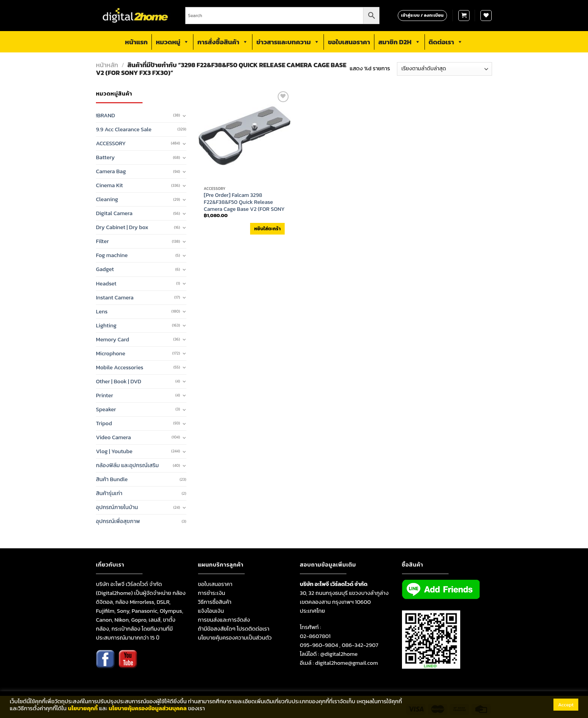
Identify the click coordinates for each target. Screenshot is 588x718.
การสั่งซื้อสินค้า (223, 42)
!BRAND (105, 115)
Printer (104, 395)
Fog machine (112, 255)
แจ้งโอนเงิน (211, 611)
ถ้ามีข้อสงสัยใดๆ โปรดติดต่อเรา (234, 629)
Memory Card (112, 339)
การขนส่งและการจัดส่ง (224, 620)
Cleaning (107, 199)
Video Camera (113, 437)
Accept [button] (566, 705)
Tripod (104, 423)
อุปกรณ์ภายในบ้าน (117, 507)
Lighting (106, 325)
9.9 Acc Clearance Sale (124, 129)
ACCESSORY (111, 143)
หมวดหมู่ (172, 42)
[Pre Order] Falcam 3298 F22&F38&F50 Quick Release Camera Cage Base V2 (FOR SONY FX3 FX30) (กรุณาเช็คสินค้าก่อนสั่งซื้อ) (244, 209)
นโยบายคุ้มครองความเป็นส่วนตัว (235, 638)
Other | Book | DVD (119, 381)
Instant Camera (115, 297)
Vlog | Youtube (114, 451)
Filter (102, 241)
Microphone (111, 353)
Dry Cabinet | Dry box (122, 227)
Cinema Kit (110, 185)
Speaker (106, 409)
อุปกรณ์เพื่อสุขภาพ (118, 521)
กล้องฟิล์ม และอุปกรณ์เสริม (127, 465)
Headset (106, 283)
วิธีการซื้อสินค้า (215, 602)
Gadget (105, 269)
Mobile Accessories (120, 367)
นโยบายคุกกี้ (83, 708)
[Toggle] (184, 116)
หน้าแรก (136, 42)
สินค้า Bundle (112, 479)
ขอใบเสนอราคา (349, 42)
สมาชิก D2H (399, 42)
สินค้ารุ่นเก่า (109, 493)
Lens (102, 311)
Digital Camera (114, 213)
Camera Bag (111, 171)
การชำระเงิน (212, 593)
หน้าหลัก (107, 65)
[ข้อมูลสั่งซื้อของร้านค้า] (444, 69)
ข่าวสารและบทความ (288, 42)
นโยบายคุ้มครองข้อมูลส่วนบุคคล (148, 708)
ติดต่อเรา (446, 42)
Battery (105, 157)
